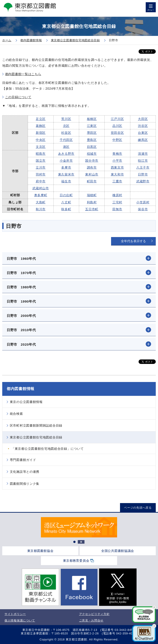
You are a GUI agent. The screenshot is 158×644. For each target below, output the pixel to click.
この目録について (18, 97)
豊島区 (92, 140)
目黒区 (92, 147)
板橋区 (92, 119)
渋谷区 (143, 126)
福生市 (66, 181)
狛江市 (143, 161)
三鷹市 (117, 181)
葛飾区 (41, 126)
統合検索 (16, 414)
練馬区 (143, 140)
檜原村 (117, 195)
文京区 (41, 147)
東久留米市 (66, 174)
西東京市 (117, 167)
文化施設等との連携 (25, 472)
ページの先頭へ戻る (138, 508)
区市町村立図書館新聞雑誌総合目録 (36, 425)
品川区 (117, 126)
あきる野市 (66, 154)
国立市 (41, 161)
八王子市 (143, 167)
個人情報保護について (20, 620)
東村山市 (92, 174)
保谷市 (143, 209)
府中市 (41, 181)
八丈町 (66, 202)
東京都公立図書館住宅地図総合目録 (36, 437)
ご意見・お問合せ (91, 620)
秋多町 (66, 209)
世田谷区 (117, 133)
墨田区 (92, 133)
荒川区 (66, 119)
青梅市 (117, 154)
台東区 (143, 133)
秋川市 (41, 209)
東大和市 (117, 174)
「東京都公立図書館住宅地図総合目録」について (47, 449)
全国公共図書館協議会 (118, 551)
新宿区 (41, 133)
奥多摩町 (41, 195)
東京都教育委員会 (76, 561)
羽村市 (41, 174)
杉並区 (66, 133)
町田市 (92, 181)
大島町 (41, 202)
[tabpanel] (79, 527)
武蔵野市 (143, 181)
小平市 (117, 161)
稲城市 (92, 154)
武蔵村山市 (41, 188)
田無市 (117, 209)
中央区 (41, 140)
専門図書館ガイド (23, 460)
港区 (66, 147)
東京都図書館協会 (40, 551)
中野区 (117, 140)
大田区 (143, 119)
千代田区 (66, 140)
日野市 (143, 174)
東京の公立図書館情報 (26, 402)
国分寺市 (92, 161)
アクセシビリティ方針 (94, 614)
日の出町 (66, 195)
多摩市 (66, 167)
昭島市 (41, 154)
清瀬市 (143, 154)
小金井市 (66, 161)
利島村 (92, 202)
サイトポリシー (15, 614)
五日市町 (92, 209)
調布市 (92, 167)
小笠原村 (143, 202)
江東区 (92, 126)
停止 (81, 542)
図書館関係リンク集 (25, 484)
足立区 (41, 119)
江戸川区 (117, 119)
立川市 (41, 167)
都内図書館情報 (21, 389)
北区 (66, 126)
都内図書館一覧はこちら (23, 74)
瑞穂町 (92, 195)
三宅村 (117, 202)
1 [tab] (74, 542)
